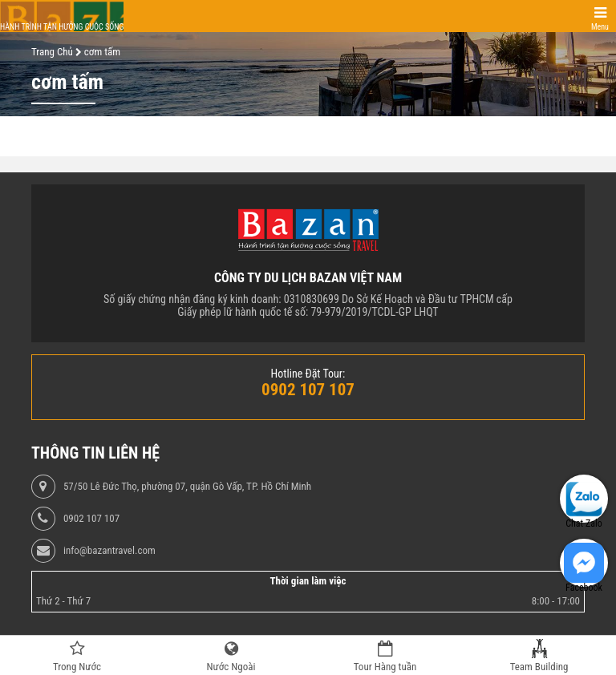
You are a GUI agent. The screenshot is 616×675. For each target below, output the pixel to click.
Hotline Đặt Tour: (308, 374)
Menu (600, 27)
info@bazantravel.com (109, 551)
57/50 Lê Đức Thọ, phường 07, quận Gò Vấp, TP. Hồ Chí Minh (187, 487)
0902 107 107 (91, 519)
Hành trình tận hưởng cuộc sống (62, 27)
